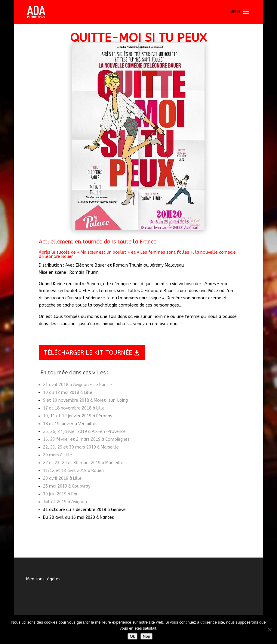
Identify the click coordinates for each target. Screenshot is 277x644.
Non (146, 636)
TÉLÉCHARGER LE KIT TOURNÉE (88, 353)
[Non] (269, 630)
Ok (132, 636)
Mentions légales (43, 579)
